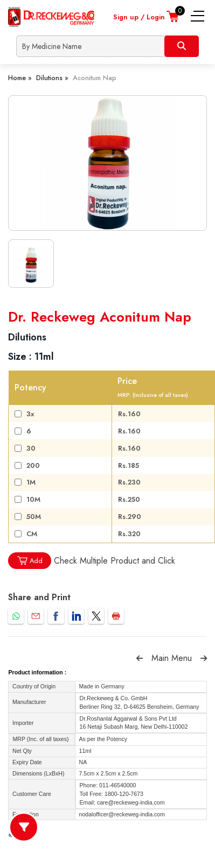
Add (30, 561)
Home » (20, 78)
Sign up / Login (139, 17)
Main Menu (172, 658)
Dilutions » (52, 78)
